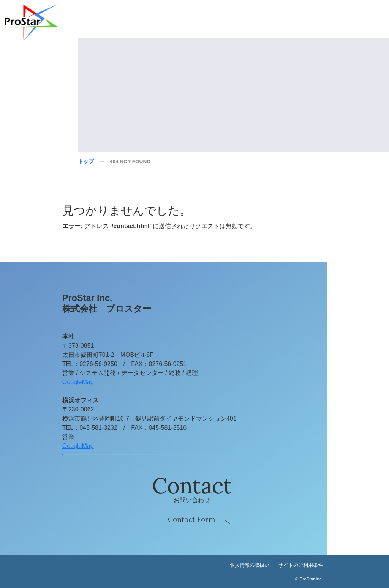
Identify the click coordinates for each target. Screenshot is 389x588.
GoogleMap (78, 382)
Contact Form (192, 519)
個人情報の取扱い (250, 565)
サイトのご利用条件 (301, 565)
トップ (86, 162)
